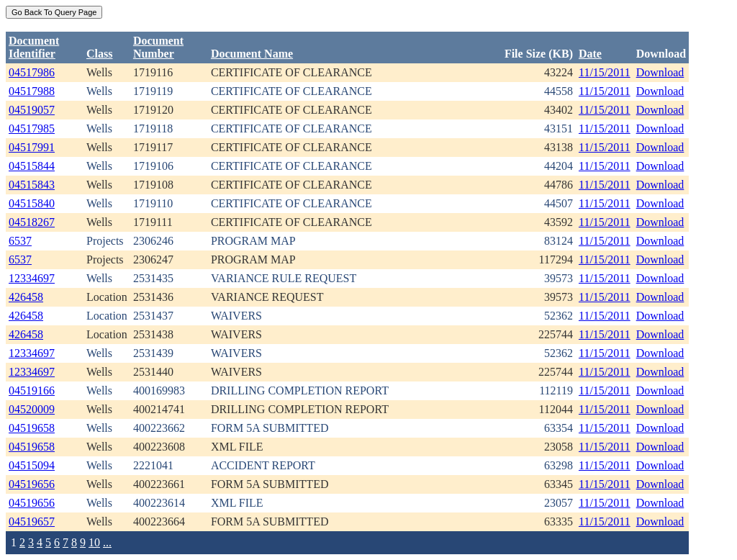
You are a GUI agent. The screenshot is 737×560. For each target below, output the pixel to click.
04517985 (32, 128)
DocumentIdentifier (34, 47)
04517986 (32, 72)
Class (99, 54)
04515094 (32, 465)
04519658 (32, 428)
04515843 (32, 185)
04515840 (32, 203)
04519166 (32, 390)
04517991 (32, 147)
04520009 (32, 409)
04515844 (32, 166)
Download (660, 72)
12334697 (32, 278)
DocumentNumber (158, 47)
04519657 (32, 521)
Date (590, 54)
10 (94, 542)
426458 (26, 297)
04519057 (32, 110)
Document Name (252, 54)
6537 (20, 241)
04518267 (32, 222)
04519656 (32, 484)
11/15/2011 (605, 72)
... (107, 542)
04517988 (32, 91)
